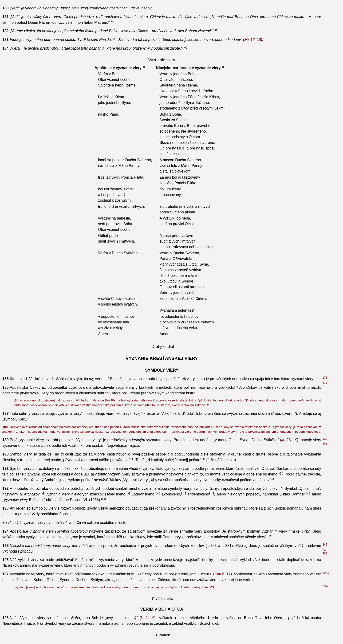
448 (325, 221)
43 (324, 187)
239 (325, 460)
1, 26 (175, 547)
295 (325, 413)
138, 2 (25, 369)
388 (325, 227)
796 (325, 466)
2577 (326, 264)
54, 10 (210, 476)
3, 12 (9, 202)
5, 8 (44, 222)
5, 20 (148, 428)
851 (325, 427)
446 (325, 58)
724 (325, 210)
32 (324, 418)
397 (325, 404)
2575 (326, 134)
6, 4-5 (34, 45)
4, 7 (220, 532)
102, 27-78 (241, 319)
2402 (326, 565)
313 (325, 575)
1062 (326, 362)
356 (325, 546)
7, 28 (282, 388)
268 (325, 145)
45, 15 (133, 188)
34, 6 (223, 271)
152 (325, 63)
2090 (326, 581)
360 (325, 551)
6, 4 (95, 622)
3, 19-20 (291, 228)
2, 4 (97, 288)
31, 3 (26, 481)
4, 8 (223, 369)
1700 (326, 554)
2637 (326, 531)
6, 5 (168, 217)
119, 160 (161, 388)
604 (325, 287)
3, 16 (263, 467)
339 (325, 561)
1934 (326, 558)
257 (325, 500)
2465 (326, 387)
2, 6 (177, 422)
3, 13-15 (211, 169)
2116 (326, 258)
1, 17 (11, 324)
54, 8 (56, 476)
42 (324, 71)
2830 (325, 592)
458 (325, 472)
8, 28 (123, 294)
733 (325, 489)
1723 (325, 602)
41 (324, 332)
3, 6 (231, 135)
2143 (326, 94)
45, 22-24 (229, 50)
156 (325, 393)
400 (325, 522)
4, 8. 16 (106, 490)
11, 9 (37, 228)
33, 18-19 (288, 265)
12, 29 (112, 622)
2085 (326, 21)
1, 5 (146, 369)
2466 (326, 433)
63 (324, 109)
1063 (326, 398)
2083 (326, 38)
